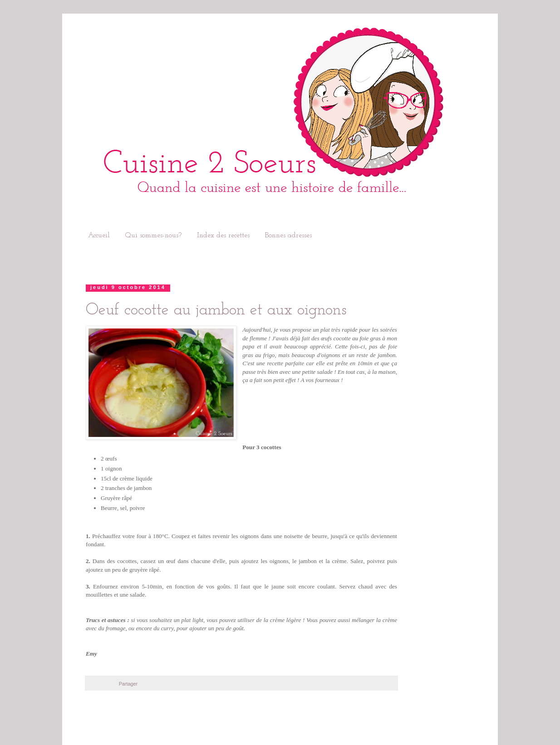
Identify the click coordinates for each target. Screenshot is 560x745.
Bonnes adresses (288, 235)
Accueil (99, 235)
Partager (128, 684)
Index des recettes (223, 235)
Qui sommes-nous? (153, 235)
